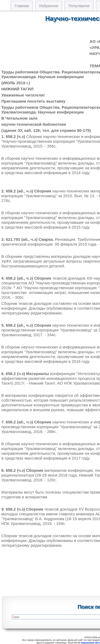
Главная (22, 6)
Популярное (79, 6)
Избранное (49, 6)
